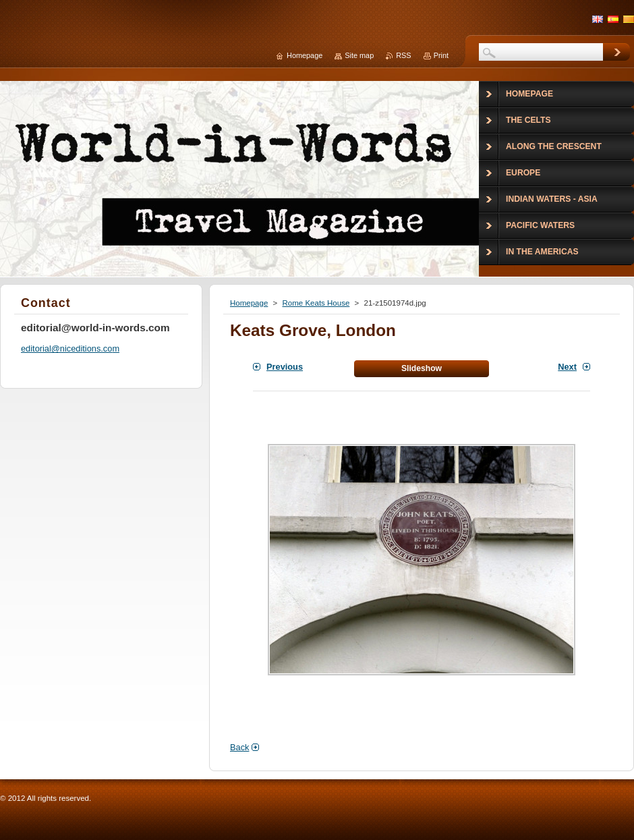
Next (567, 367)
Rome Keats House (316, 303)
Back (239, 747)
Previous (285, 367)
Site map (359, 55)
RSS (403, 55)
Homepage (249, 303)
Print (441, 55)
